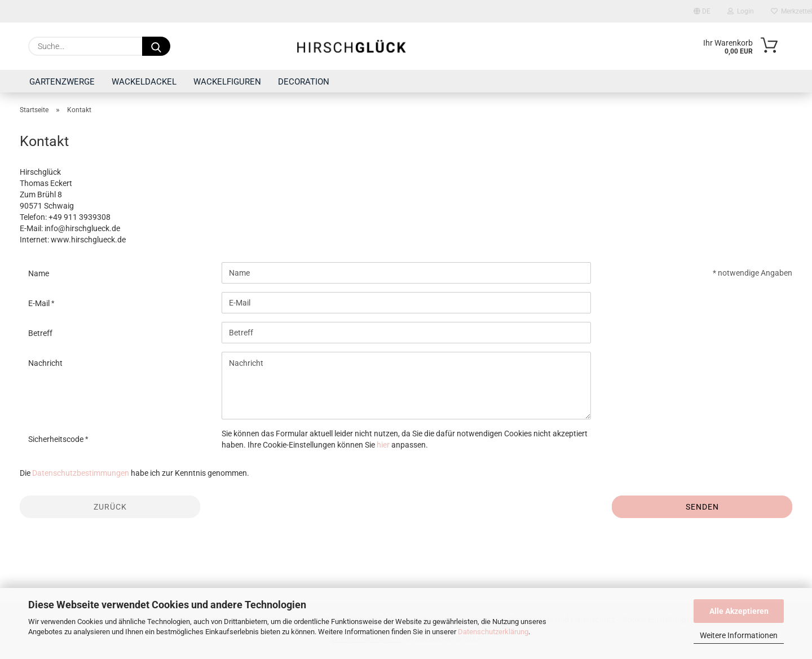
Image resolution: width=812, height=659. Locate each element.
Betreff (40, 333)
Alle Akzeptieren (739, 611)
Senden (702, 507)
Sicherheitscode (57, 439)
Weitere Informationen (739, 635)
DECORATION (304, 82)
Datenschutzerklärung (493, 632)
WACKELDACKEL (144, 82)
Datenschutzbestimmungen (81, 473)
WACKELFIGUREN (227, 82)
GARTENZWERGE (62, 82)
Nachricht (45, 363)
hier (383, 445)
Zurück (110, 507)
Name (39, 273)
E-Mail (40, 303)
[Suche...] (156, 46)
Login (741, 11)
